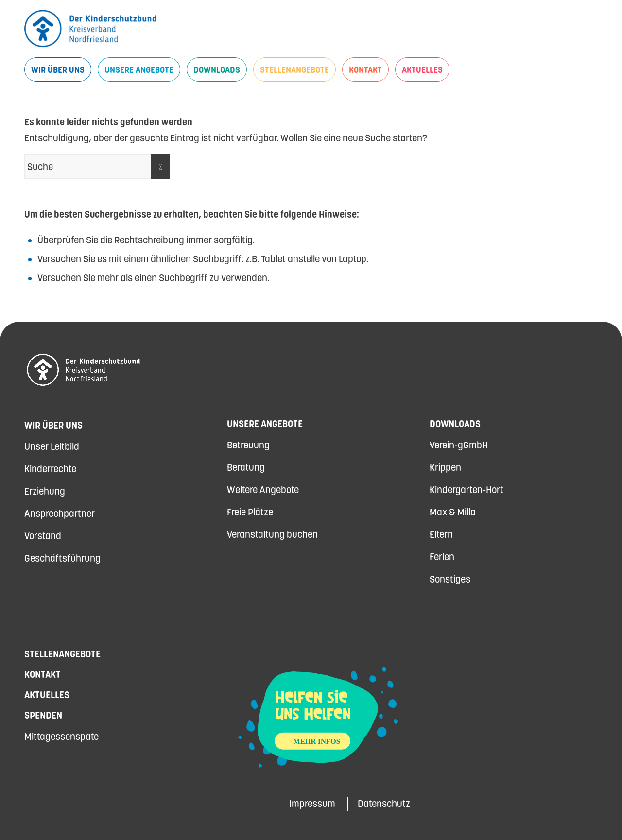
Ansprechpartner (60, 514)
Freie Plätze (250, 512)
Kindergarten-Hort (466, 490)
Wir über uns (53, 425)
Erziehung (45, 491)
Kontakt (43, 674)
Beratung (246, 467)
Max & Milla (453, 512)
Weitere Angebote (263, 490)
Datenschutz (384, 804)
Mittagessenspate (61, 737)
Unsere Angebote (265, 424)
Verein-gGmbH (459, 445)
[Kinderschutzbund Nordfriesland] (90, 29)
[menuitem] (58, 69)
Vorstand (43, 536)
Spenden (43, 715)
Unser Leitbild (52, 446)
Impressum (312, 804)
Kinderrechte (50, 469)
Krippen (445, 467)
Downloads (455, 424)
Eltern (441, 534)
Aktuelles (47, 695)
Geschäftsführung (62, 558)
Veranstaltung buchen (272, 534)
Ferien (442, 557)
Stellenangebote (62, 654)
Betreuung (248, 445)
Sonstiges (450, 579)
